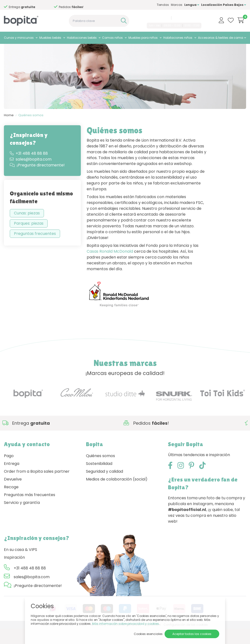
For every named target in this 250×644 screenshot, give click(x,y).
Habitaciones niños (178, 38)
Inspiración (14, 572)
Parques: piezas (29, 239)
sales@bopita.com (187, 18)
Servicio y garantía (22, 518)
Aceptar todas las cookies (192, 634)
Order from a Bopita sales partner (37, 486)
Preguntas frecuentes (35, 249)
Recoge (11, 502)
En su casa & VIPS (21, 565)
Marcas (177, 5)
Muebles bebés (50, 38)
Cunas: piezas (27, 228)
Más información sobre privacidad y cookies (125, 624)
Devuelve (13, 494)
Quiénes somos (31, 130)
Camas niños (112, 38)
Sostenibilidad (99, 479)
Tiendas (163, 5)
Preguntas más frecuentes (30, 510)
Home (9, 130)
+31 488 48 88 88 (157, 18)
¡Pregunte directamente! (37, 180)
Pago (9, 471)
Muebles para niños (143, 38)
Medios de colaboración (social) (117, 494)
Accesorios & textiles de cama (221, 38)
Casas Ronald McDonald (110, 267)
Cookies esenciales (148, 634)
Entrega (12, 479)
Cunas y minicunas (19, 38)
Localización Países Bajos (224, 5)
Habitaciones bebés (82, 38)
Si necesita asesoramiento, (26, 5)
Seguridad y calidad (104, 486)
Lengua (192, 5)
